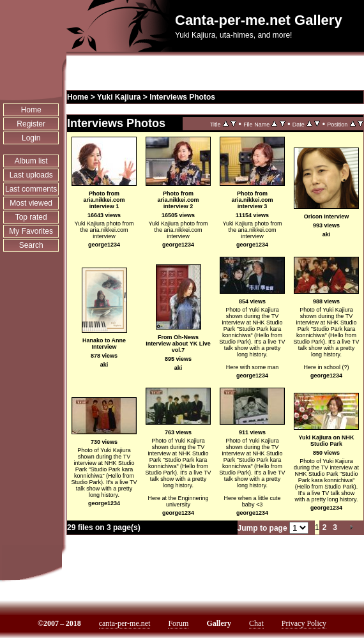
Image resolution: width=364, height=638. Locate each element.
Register (31, 124)
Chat (256, 623)
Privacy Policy (304, 623)
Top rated (31, 217)
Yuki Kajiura (119, 97)
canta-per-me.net (125, 623)
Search (31, 245)
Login (31, 138)
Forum (178, 623)
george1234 (104, 245)
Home (31, 110)
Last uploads (31, 175)
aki (327, 234)
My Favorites (31, 231)
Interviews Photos (182, 97)
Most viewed (31, 203)
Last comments (31, 189)
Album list (31, 161)
